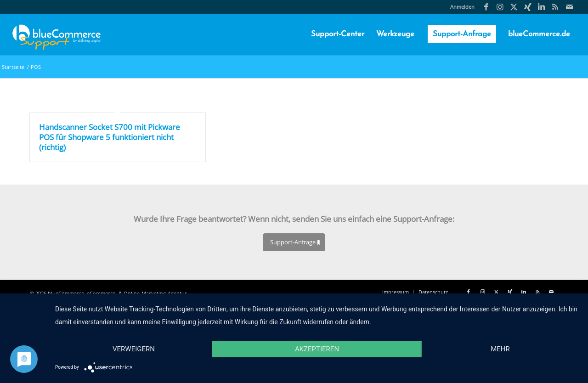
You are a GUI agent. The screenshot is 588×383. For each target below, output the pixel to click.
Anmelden (462, 7)
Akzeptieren (317, 349)
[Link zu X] (514, 7)
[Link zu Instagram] (500, 7)
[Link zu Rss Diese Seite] (555, 7)
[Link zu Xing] (528, 7)
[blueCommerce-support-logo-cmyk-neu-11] (57, 34)
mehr (500, 349)
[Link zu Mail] (569, 7)
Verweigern (134, 349)
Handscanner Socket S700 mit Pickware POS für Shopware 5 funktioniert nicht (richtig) (110, 137)
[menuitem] (460, 7)
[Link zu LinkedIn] (541, 7)
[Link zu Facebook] (486, 7)
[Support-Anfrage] (294, 242)
